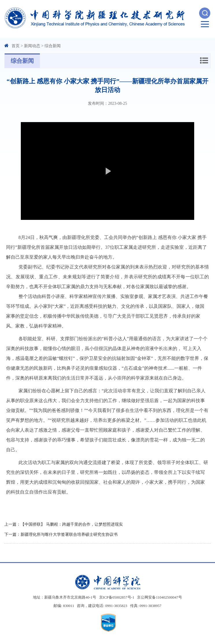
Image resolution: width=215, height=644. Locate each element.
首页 (16, 46)
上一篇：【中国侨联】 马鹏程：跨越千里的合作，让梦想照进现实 (64, 524)
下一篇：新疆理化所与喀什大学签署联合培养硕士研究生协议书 (61, 534)
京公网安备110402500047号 (160, 597)
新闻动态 (32, 46)
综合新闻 (53, 46)
